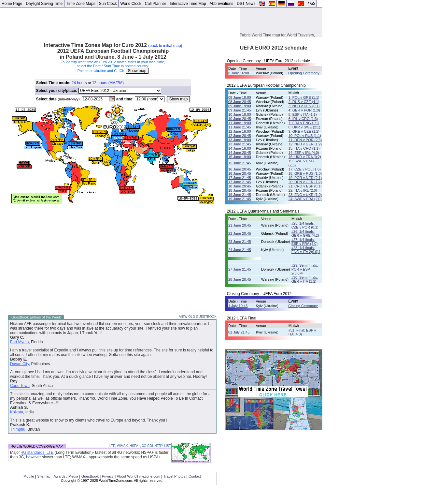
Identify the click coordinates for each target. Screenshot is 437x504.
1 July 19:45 (238, 306)
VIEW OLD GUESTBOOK (198, 317)
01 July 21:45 (239, 332)
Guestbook (90, 476)
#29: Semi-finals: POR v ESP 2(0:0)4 (305, 269)
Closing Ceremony (303, 306)
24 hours (79, 83)
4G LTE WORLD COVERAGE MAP (37, 446)
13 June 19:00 (240, 140)
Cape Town (20, 386)
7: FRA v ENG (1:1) (304, 123)
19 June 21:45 (240, 195)
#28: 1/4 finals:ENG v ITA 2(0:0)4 (306, 250)
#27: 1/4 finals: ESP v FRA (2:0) (305, 242)
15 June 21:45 (240, 163)
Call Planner (155, 4)
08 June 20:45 (240, 102)
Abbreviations (222, 4)
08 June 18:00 (240, 97)
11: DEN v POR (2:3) (305, 140)
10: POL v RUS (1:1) (305, 136)
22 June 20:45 (240, 233)
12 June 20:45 (240, 136)
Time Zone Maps (81, 4)
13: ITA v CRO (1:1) (304, 148)
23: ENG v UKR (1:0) (305, 195)
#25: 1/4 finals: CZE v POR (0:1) (305, 225)
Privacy (108, 476)
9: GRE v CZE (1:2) (304, 131)
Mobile (29, 476)
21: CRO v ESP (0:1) (305, 186)
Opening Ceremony (304, 73)
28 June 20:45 (240, 279)
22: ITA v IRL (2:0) (303, 190)
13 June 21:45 (240, 144)
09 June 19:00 (240, 106)
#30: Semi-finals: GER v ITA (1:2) (305, 279)
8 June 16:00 (239, 73)
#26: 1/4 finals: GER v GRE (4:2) (305, 233)
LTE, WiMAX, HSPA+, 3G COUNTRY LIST (140, 446)
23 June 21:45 (240, 242)
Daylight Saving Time (44, 4)
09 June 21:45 (240, 110)
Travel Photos (174, 476)
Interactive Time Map (188, 4)
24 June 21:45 (240, 250)
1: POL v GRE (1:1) (304, 97)
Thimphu (18, 429)
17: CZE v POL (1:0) (305, 169)
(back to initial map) (165, 46)
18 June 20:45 (240, 186)
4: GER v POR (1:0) (304, 110)
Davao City (20, 364)
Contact (195, 476)
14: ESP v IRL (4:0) (304, 153)
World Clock (131, 4)
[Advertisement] (120, 22)
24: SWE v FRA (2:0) (305, 199)
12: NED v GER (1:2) (305, 144)
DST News (246, 4)
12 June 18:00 (240, 131)
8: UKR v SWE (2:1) (304, 127)
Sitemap (44, 476)
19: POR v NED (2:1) (305, 178)
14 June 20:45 (240, 153)
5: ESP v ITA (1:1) (303, 114)
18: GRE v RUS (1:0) (305, 173)
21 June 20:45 (240, 225)
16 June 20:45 (240, 169)
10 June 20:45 (240, 119)
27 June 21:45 (240, 269)
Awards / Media (66, 476)
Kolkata (17, 412)
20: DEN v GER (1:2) (305, 182)
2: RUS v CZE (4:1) (304, 102)
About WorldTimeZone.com (139, 476)
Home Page (12, 4)
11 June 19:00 (240, 123)
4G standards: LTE (37, 452)
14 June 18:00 (240, 148)
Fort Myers (19, 342)
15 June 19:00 (240, 157)
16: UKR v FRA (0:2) (305, 157)
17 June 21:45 (240, 178)
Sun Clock (108, 4)
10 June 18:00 (240, 114)
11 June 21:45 (240, 127)
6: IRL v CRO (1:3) (303, 119)
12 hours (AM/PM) (108, 83)
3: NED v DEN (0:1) (304, 106)
